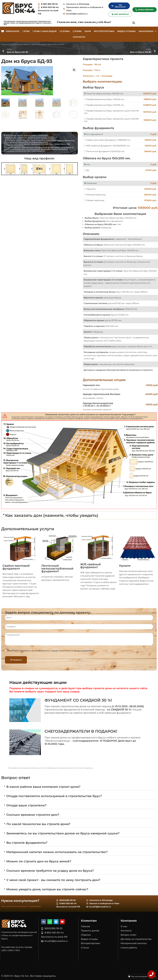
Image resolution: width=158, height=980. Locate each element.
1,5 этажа (65, 31)
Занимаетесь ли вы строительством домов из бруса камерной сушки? (63, 833)
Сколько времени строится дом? (33, 815)
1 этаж (26, 31)
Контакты (79, 37)
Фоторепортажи (104, 31)
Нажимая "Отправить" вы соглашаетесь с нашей (51, 651)
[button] (134, 23)
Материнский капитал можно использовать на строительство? (57, 852)
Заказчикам (148, 31)
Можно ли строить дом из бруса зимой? (39, 861)
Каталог (13, 44)
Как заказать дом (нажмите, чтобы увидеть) (52, 515)
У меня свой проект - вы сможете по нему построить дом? (53, 880)
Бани (88, 31)
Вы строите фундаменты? (27, 843)
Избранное (13, 31)
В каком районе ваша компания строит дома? (43, 787)
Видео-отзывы (126, 31)
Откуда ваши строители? (26, 805)
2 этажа (77, 31)
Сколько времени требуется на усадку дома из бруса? (50, 871)
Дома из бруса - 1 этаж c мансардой (32, 44)
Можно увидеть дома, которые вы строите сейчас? (47, 889)
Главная (5, 44)
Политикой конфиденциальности (76, 651)
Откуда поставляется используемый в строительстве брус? (54, 796)
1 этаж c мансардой (45, 31)
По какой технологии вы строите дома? (38, 824)
